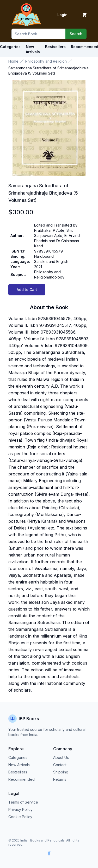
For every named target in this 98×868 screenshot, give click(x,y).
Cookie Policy (20, 817)
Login (62, 15)
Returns (60, 779)
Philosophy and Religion (46, 61)
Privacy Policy (20, 809)
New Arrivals (19, 765)
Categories (18, 757)
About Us (61, 757)
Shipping (61, 772)
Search (76, 34)
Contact (60, 765)
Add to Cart (27, 290)
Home (13, 61)
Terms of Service (23, 802)
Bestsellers (18, 772)
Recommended (22, 779)
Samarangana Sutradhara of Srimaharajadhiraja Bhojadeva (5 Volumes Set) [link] (48, 71)
